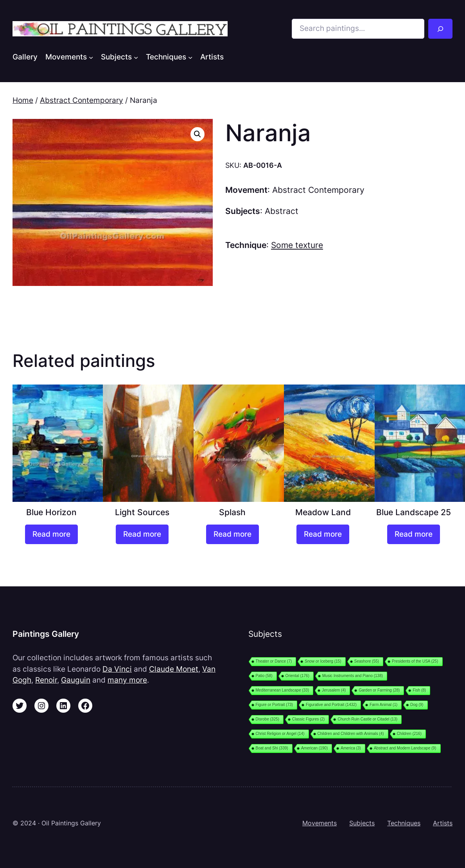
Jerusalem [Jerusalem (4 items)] (334, 690)
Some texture (297, 245)
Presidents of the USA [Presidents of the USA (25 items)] (415, 661)
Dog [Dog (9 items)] (417, 705)
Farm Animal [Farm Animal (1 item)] (383, 705)
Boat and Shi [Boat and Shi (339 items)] (272, 748)
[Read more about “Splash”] (232, 534)
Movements (320, 823)
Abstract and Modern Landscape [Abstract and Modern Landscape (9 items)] (405, 748)
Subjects (362, 823)
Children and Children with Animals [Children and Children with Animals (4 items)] (351, 734)
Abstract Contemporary (82, 100)
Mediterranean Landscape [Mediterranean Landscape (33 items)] (283, 690)
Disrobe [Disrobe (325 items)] (268, 719)
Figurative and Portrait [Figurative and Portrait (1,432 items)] (331, 705)
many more (127, 680)
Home (23, 100)
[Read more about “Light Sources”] (142, 534)
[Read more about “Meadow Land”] (323, 534)
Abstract (282, 211)
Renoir (46, 680)
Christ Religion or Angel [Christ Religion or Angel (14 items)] (280, 734)
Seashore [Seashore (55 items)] (367, 661)
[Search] (440, 29)
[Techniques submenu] (190, 57)
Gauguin (76, 680)
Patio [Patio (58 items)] (264, 676)
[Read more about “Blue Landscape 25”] (414, 534)
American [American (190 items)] (314, 748)
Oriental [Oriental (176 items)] (297, 676)
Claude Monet (174, 669)
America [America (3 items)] (351, 748)
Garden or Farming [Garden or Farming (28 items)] (379, 690)
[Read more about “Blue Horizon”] (51, 534)
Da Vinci (117, 669)
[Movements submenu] (91, 57)
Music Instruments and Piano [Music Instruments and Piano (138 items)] (353, 676)
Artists (443, 823)
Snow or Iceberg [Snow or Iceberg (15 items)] (323, 661)
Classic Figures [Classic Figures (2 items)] (308, 719)
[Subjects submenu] (136, 57)
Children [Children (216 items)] (409, 734)
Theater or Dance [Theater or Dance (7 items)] (274, 661)
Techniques (404, 823)
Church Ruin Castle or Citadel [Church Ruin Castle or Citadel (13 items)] (367, 719)
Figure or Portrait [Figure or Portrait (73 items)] (275, 705)
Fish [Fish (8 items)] (419, 690)
